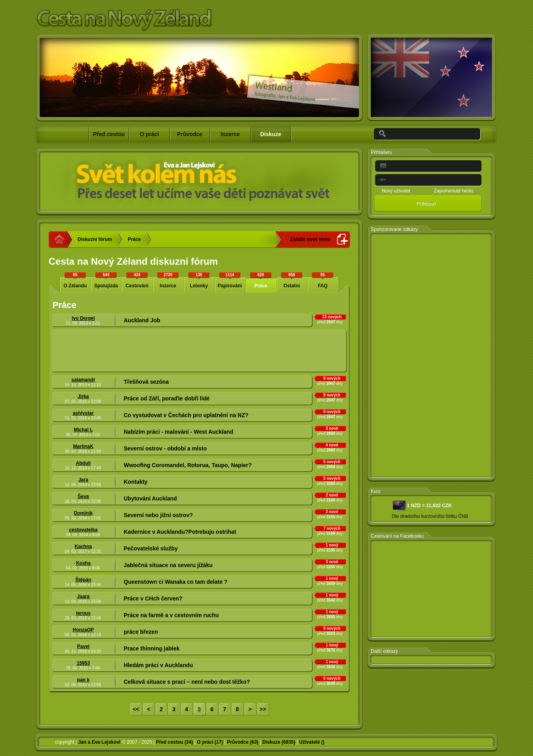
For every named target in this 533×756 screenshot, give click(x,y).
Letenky (199, 280)
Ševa (83, 496)
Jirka (83, 396)
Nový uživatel (396, 191)
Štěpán (83, 580)
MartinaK (83, 446)
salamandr (83, 380)
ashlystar (83, 413)
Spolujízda (106, 280)
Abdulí (83, 463)
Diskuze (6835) (279, 742)
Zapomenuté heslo (453, 191)
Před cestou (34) (174, 742)
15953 (83, 663)
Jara (83, 480)
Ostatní (292, 280)
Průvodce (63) (243, 742)
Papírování (230, 280)
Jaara (83, 596)
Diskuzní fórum (95, 239)
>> (263, 709)
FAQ (323, 280)
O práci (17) (210, 742)
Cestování (137, 280)
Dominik (83, 513)
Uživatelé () (312, 742)
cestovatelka (83, 530)
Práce (134, 239)
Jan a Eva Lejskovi (99, 742)
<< (136, 709)
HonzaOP (83, 630)
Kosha (83, 563)
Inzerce (168, 280)
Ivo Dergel (83, 318)
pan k (83, 680)
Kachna (83, 546)
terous (83, 613)
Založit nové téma (310, 239)
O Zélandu (75, 280)
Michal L (83, 430)
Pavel (83, 646)
